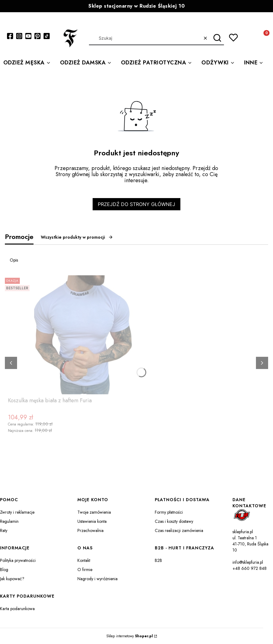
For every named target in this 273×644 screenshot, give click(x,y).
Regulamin (9, 521)
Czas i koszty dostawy (174, 521)
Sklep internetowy (130, 636)
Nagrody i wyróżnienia (97, 579)
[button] (217, 38)
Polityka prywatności (18, 560)
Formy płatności (169, 512)
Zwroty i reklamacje (17, 512)
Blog (4, 570)
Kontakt (84, 560)
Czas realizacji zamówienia (179, 530)
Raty (4, 530)
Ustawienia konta (92, 521)
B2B (158, 560)
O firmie (85, 570)
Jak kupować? (12, 579)
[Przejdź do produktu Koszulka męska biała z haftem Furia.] (84, 335)
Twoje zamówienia (94, 512)
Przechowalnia (90, 530)
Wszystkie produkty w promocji (77, 237)
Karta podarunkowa (17, 609)
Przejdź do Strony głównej (136, 204)
